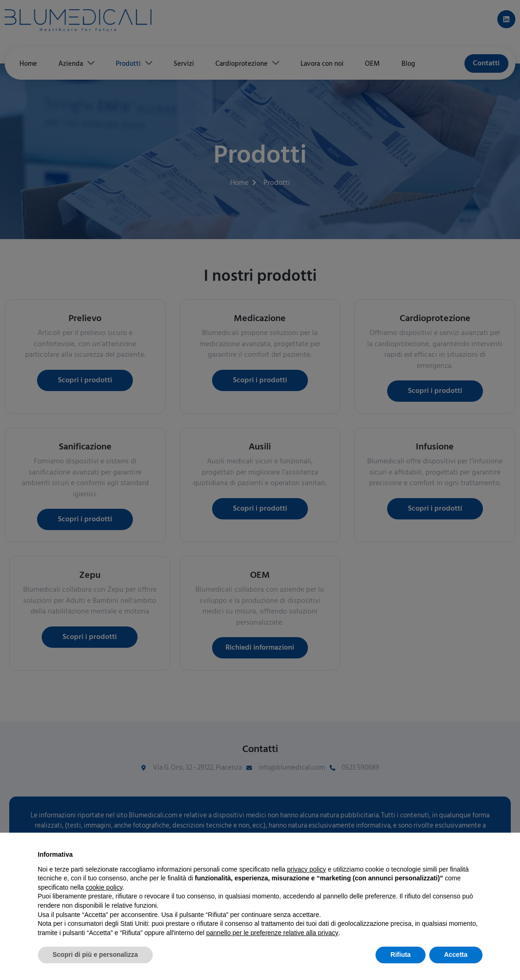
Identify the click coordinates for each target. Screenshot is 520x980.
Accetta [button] (456, 955)
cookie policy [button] (104, 887)
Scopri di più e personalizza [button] (95, 955)
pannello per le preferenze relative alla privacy (272, 933)
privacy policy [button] (307, 869)
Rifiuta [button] (401, 955)
